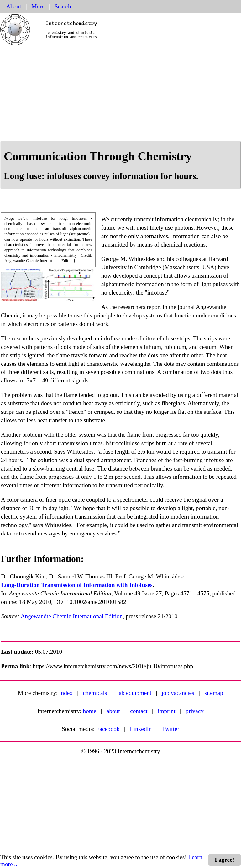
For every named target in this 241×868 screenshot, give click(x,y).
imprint (167, 711)
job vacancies (178, 693)
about (113, 711)
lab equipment (134, 693)
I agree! (225, 860)
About (14, 6)
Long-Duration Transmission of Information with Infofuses (77, 585)
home (90, 711)
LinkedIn (141, 729)
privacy (195, 711)
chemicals (95, 693)
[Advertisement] (121, 93)
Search (63, 6)
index (66, 693)
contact (139, 711)
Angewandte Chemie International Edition (72, 616)
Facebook (108, 729)
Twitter (171, 729)
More (38, 6)
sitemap (214, 693)
